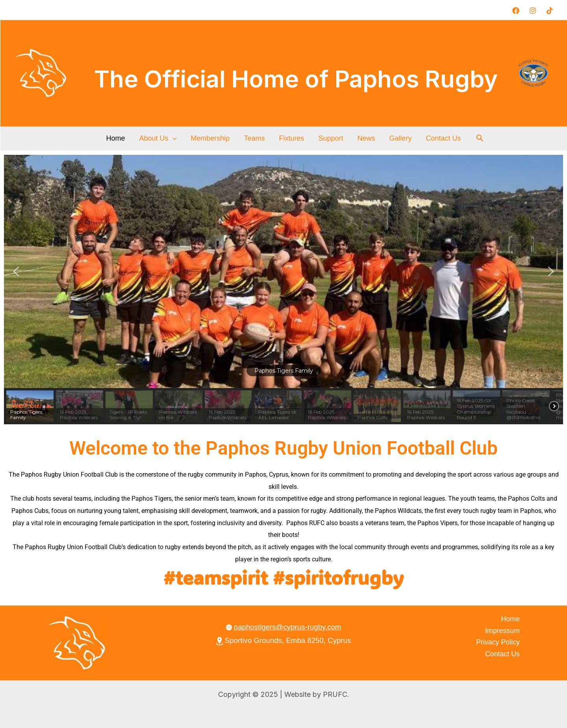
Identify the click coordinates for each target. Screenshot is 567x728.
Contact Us (443, 138)
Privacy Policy (498, 642)
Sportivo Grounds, (251, 640)
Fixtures (291, 138)
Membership (210, 138)
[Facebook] (516, 11)
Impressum (502, 631)
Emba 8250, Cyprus (318, 640)
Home (115, 138)
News (366, 138)
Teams (254, 138)
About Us (158, 138)
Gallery (400, 138)
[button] (480, 138)
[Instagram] (533, 11)
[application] (173, 138)
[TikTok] (550, 11)
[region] (283, 290)
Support (331, 138)
